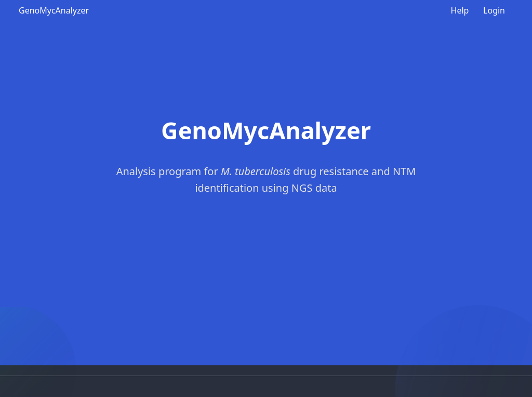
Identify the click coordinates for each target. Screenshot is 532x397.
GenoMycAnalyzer (54, 10)
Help (460, 10)
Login (494, 10)
